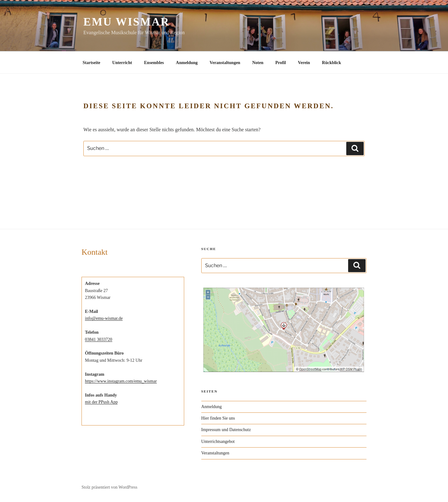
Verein (304, 63)
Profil (281, 63)
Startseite (92, 63)
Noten (258, 63)
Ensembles (154, 63)
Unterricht (122, 63)
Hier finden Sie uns (218, 418)
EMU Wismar (126, 22)
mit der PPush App (101, 402)
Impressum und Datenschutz (226, 430)
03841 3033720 (99, 339)
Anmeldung (187, 63)
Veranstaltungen (225, 63)
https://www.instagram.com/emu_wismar (121, 381)
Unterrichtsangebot (218, 442)
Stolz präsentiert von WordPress (109, 487)
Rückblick (331, 63)
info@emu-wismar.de (104, 318)
